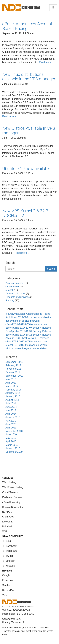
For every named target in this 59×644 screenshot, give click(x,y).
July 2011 (11, 421)
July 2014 (11, 403)
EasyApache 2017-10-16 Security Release (28, 335)
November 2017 (14, 369)
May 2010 (11, 438)
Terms (15, 622)
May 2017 (11, 379)
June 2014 (11, 407)
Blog (6, 541)
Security (10, 301)
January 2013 (13, 417)
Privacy (6, 622)
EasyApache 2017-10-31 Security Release (28, 331)
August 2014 (12, 400)
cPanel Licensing (11, 502)
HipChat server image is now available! (26, 348)
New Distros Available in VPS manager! (29, 131)
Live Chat (7, 522)
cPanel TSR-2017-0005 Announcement (26, 342)
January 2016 (13, 396)
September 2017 (14, 376)
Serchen (7, 585)
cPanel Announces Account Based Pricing (27, 26)
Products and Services (18, 297)
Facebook (9, 546)
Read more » (46, 62)
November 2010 (14, 431)
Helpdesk (7, 526)
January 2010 (13, 448)
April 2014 (11, 414)
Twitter (8, 556)
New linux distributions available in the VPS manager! (29, 77)
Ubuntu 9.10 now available (26, 169)
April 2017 (11, 383)
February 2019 (13, 365)
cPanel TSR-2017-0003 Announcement (26, 345)
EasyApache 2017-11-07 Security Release (28, 328)
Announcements (14, 283)
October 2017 (13, 372)
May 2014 (11, 410)
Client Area (8, 517)
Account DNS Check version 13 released (27, 338)
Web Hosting (9, 482)
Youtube (8, 566)
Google (6, 575)
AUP (22, 622)
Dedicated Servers (15, 294)
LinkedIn (9, 561)
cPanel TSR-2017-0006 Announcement (26, 324)
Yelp (5, 595)
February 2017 (13, 390)
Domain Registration (13, 507)
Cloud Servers (13, 287)
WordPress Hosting (13, 487)
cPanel (9, 290)
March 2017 (12, 386)
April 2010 (11, 441)
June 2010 (11, 434)
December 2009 (14, 452)
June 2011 (11, 424)
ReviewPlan (9, 590)
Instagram (10, 551)
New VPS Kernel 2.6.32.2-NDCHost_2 (26, 213)
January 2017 (13, 393)
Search (51, 269)
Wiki (5, 531)
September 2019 (14, 362)
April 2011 (11, 428)
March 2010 (12, 445)
